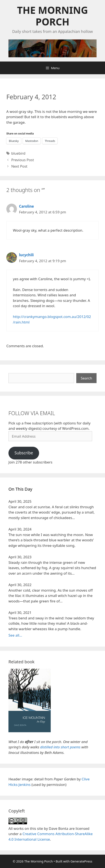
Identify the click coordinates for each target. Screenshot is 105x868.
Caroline (26, 206)
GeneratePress (81, 861)
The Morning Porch (52, 16)
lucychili (26, 255)
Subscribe (24, 453)
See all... (15, 635)
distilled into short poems (60, 747)
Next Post (19, 166)
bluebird (18, 153)
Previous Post (22, 160)
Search (86, 378)
